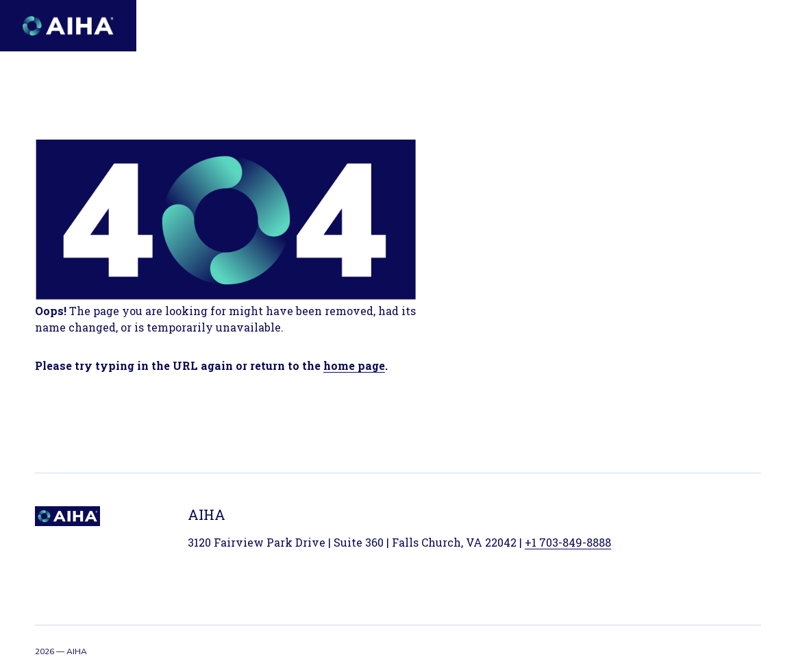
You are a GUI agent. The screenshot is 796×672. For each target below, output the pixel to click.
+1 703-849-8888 (568, 542)
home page (354, 365)
